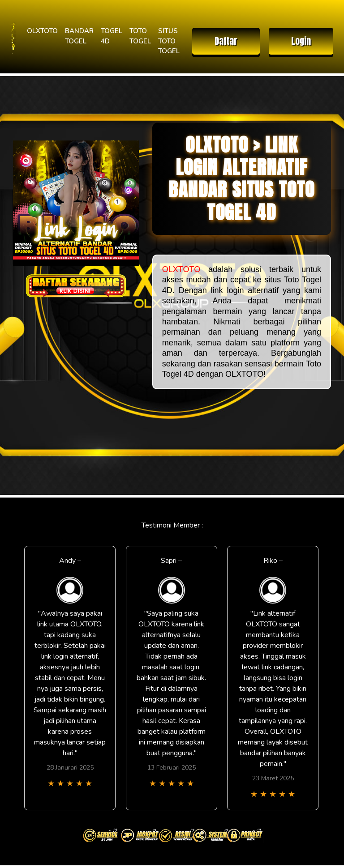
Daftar (226, 41)
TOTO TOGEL (140, 36)
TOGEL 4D (112, 36)
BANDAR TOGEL (79, 36)
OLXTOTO (42, 31)
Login (301, 41)
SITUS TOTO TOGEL (169, 41)
